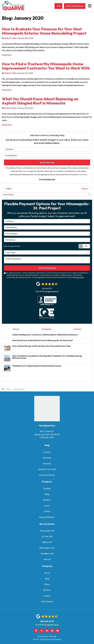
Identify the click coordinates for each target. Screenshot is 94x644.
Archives (77, 329)
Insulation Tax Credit (47, 469)
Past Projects (47, 601)
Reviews (47, 590)
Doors (47, 506)
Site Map (53, 636)
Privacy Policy (82, 174)
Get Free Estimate (75, 6)
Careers (47, 596)
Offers (47, 584)
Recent (16, 329)
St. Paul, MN (47, 536)
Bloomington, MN (47, 548)
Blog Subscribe (47, 162)
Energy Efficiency (47, 517)
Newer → (86, 189)
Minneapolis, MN (47, 531)
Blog (47, 579)
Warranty (47, 458)
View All (47, 559)
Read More (7, 55)
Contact (47, 452)
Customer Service (47, 475)
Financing (47, 463)
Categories (46, 329)
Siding (47, 494)
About (47, 573)
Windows (47, 500)
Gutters (47, 511)
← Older (8, 189)
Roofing (47, 488)
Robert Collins (11, 38)
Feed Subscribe (47, 180)
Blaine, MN (47, 542)
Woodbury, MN (47, 554)
